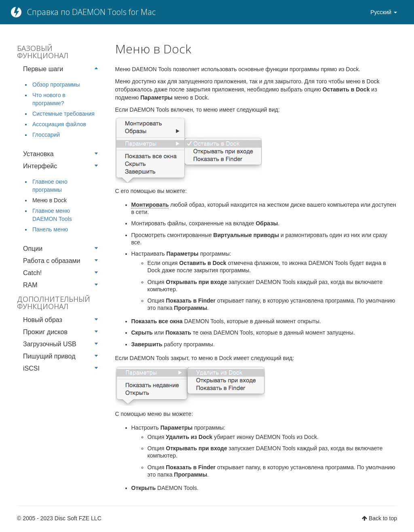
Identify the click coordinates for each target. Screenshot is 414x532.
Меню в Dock (50, 200)
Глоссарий (46, 135)
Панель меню (50, 229)
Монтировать (150, 205)
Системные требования (63, 114)
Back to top (383, 518)
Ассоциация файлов (59, 124)
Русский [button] (384, 12)
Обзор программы (56, 85)
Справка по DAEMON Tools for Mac (91, 12)
